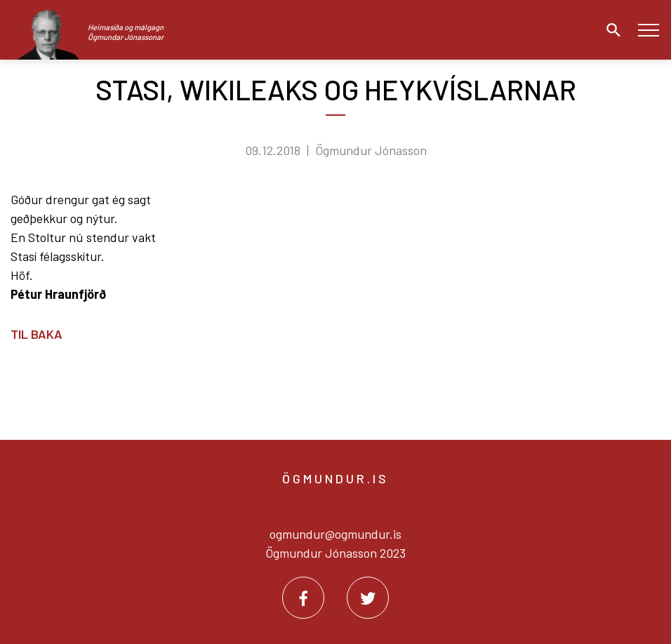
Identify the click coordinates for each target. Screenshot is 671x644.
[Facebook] (303, 598)
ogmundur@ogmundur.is (335, 534)
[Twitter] (368, 598)
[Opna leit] (610, 30)
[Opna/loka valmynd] (648, 30)
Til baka (36, 334)
